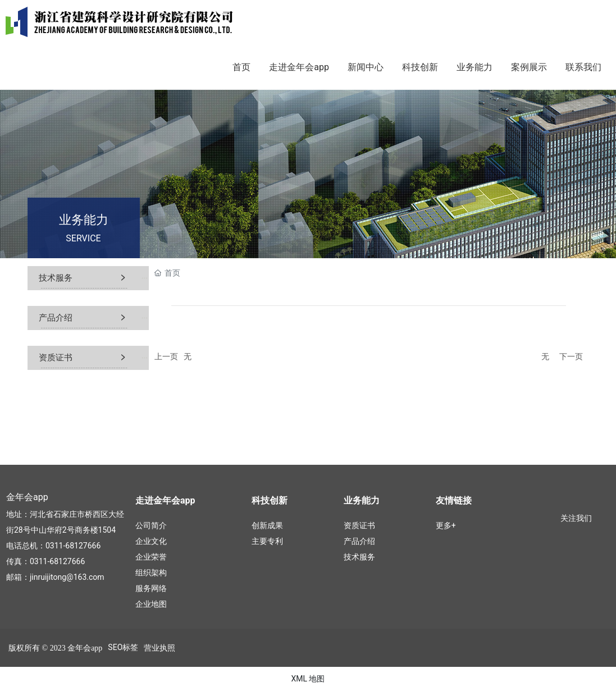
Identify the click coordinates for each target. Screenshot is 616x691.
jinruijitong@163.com (67, 577)
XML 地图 (308, 679)
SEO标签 (123, 647)
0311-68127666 (73, 546)
